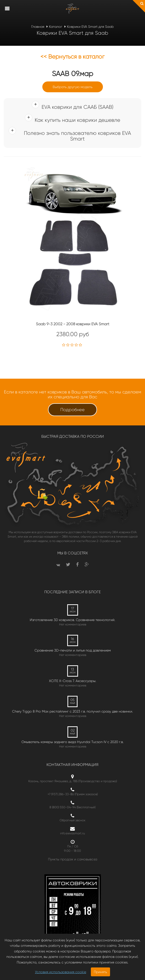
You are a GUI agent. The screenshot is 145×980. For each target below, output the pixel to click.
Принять (100, 972)
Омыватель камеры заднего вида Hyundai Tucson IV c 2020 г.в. (72, 742)
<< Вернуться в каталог (72, 57)
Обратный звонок (72, 820)
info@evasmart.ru (72, 833)
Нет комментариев (73, 624)
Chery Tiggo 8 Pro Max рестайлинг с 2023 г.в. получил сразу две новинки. (72, 711)
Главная (38, 27)
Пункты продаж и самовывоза (73, 859)
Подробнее (72, 410)
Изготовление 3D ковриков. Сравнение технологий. (72, 620)
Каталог (56, 27)
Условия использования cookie (61, 972)
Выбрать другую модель (73, 87)
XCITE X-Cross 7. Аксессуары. (73, 681)
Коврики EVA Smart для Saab (90, 27)
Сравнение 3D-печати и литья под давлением (73, 650)
